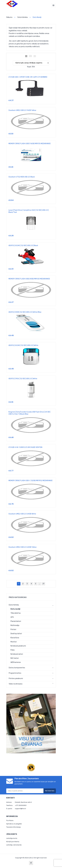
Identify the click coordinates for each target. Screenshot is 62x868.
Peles (13, 650)
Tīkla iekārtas (16, 613)
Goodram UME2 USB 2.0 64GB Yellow (22, 547)
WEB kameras (16, 662)
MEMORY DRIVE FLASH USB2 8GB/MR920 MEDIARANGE (29, 279)
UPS (12, 617)
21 (43, 584)
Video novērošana (16, 684)
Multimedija (15, 625)
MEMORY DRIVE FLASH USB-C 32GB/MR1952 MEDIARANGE (31, 481)
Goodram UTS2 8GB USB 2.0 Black (22, 177)
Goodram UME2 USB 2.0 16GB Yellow (22, 110)
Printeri (13, 629)
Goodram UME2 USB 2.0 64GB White (22, 514)
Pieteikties (50, 791)
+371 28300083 (21, 805)
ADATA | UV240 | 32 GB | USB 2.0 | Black (23, 246)
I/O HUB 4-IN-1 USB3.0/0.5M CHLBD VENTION (25, 447)
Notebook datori (17, 654)
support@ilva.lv (20, 809)
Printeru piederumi (16, 678)
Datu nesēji (15, 609)
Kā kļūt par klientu (13, 842)
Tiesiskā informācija (13, 827)
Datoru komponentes (17, 668)
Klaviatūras (15, 638)
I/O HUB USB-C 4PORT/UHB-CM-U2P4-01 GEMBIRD (28, 77)
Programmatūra (15, 673)
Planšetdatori (16, 621)
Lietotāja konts (12, 838)
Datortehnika (23, 17)
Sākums (9, 17)
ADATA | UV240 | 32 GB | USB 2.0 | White (23, 345)
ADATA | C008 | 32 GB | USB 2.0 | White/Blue (25, 312)
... (40, 584)
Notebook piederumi (18, 646)
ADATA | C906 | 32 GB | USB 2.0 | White (23, 379)
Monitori (14, 642)
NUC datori (15, 658)
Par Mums (10, 820)
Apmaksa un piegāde (14, 824)
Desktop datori (16, 634)
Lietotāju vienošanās (14, 845)
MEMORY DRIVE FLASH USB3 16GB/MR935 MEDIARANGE (30, 144)
